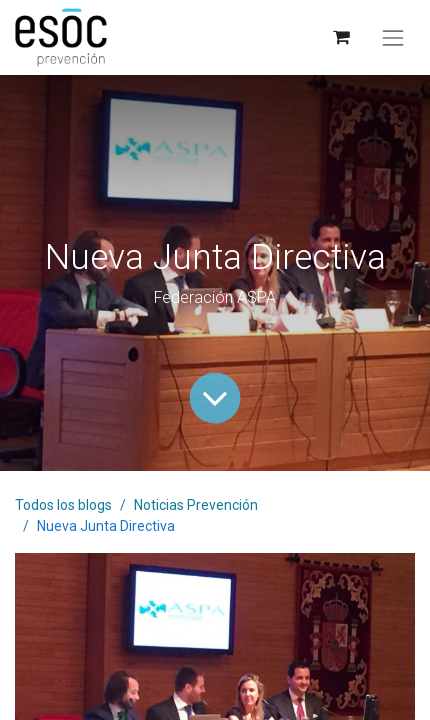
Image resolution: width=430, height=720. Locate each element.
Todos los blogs (63, 505)
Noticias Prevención (196, 505)
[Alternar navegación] (393, 38)
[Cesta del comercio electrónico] (340, 37)
